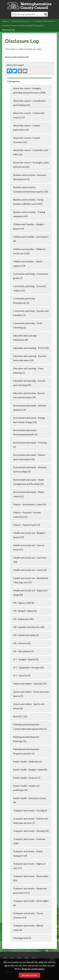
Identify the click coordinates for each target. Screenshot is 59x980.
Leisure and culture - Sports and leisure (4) (29, 706)
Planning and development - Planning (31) (27, 739)
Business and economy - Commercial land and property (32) (31, 189)
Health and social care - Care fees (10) (30, 560)
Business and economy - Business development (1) (30, 177)
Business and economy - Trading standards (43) (29, 214)
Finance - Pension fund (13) (27, 525)
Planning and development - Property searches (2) (27, 751)
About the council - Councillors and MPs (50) (31, 152)
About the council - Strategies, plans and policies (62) (31, 165)
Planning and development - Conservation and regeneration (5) (30, 726)
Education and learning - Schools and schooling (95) (29, 383)
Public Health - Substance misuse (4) (30, 800)
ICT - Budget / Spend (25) (26, 659)
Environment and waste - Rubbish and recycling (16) (30, 469)
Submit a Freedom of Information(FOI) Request (23, 26)
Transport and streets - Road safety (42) (31, 878)
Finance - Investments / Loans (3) (29, 504)
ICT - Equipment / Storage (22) (28, 667)
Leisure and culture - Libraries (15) (30, 683)
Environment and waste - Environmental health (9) (25, 432)
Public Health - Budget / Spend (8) (30, 769)
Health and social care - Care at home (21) (29, 547)
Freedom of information (45, 21)
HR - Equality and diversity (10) (29, 627)
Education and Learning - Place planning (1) (28, 370)
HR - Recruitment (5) (23, 651)
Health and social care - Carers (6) (30, 570)
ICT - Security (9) (22, 675)
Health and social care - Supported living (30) (30, 592)
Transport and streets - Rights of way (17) (29, 866)
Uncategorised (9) (22, 938)
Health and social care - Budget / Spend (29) (29, 535)
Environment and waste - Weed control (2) (29, 494)
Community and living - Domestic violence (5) (30, 288)
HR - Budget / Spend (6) (25, 611)
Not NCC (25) (20, 716)
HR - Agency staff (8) (24, 603)
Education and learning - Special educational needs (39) (29, 395)
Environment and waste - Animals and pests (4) (30, 408)
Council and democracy (22, 21)
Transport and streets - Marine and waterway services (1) (30, 821)
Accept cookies (29, 975)
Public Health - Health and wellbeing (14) (26, 788)
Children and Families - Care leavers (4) (31, 239)
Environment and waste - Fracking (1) (30, 445)
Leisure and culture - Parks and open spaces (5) (31, 694)
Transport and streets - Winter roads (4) (28, 928)
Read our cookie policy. (33, 969)
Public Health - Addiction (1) (27, 761)
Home (6, 21)
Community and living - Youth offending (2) (28, 325)
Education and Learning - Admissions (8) (25, 338)
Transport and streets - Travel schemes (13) (28, 915)
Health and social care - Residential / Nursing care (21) (31, 580)
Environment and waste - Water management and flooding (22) (29, 482)
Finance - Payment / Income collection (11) (27, 514)
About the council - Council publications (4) (27, 127)
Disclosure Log (8, 30)
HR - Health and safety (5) (26, 635)
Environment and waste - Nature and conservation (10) (29, 457)
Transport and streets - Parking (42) (31, 831)
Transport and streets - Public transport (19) (28, 853)
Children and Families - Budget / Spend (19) (29, 226)
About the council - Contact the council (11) (29, 115)
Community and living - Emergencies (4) (25, 301)
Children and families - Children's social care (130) (29, 251)
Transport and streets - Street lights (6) (31, 903)
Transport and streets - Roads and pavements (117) (30, 890)
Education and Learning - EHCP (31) (31, 348)
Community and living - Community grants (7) (31, 276)
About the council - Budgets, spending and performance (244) (29, 90)
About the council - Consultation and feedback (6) (29, 103)
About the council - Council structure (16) (27, 140)
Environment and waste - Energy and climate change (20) (29, 420)
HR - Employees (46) (23, 619)
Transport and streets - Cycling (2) (30, 810)
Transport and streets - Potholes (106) (29, 841)
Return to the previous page (17, 57)
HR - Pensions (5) (22, 643)
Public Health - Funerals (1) (27, 778)
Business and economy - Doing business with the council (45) (28, 202)
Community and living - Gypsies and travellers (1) (31, 313)
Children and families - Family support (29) (28, 263)
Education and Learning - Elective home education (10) (30, 358)
